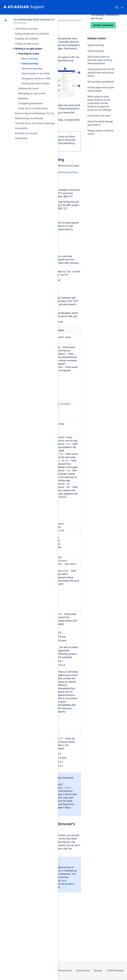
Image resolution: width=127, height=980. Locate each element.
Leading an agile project (27, 44)
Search (117, 7)
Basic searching (30, 59)
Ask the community (99, 166)
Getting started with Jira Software (32, 34)
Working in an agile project (29, 49)
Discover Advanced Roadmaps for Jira (34, 113)
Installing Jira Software (27, 39)
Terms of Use (83, 971)
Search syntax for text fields (36, 74)
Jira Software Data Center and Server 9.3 (34, 20)
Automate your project (26, 133)
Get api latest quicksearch (101, 82)
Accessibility (21, 128)
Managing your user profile (32, 93)
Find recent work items (99, 116)
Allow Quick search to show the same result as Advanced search (100, 60)
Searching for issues (29, 54)
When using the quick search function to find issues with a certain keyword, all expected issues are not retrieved (99, 103)
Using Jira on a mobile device (33, 108)
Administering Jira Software (29, 118)
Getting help (21, 138)
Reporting (23, 98)
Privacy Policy (65, 971)
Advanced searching (32, 69)
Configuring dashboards (30, 103)
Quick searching (30, 64)
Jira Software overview (26, 29)
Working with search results (36, 83)
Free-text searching (67, 172)
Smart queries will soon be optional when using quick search (101, 73)
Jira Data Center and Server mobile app (35, 123)
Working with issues (28, 88)
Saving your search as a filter (36, 78)
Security (98, 971)
